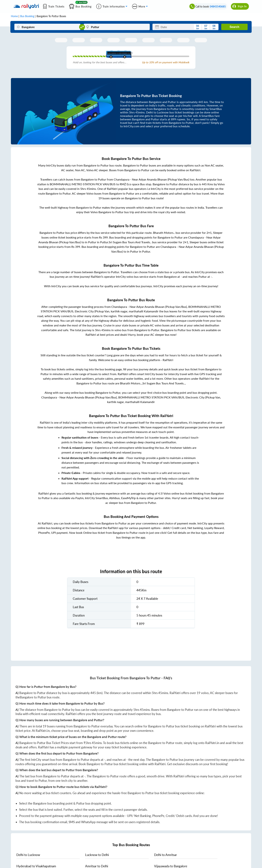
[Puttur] (117, 27)
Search (234, 27)
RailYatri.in (43, 731)
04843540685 (218, 6)
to (28, 855)
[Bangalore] (47, 27)
